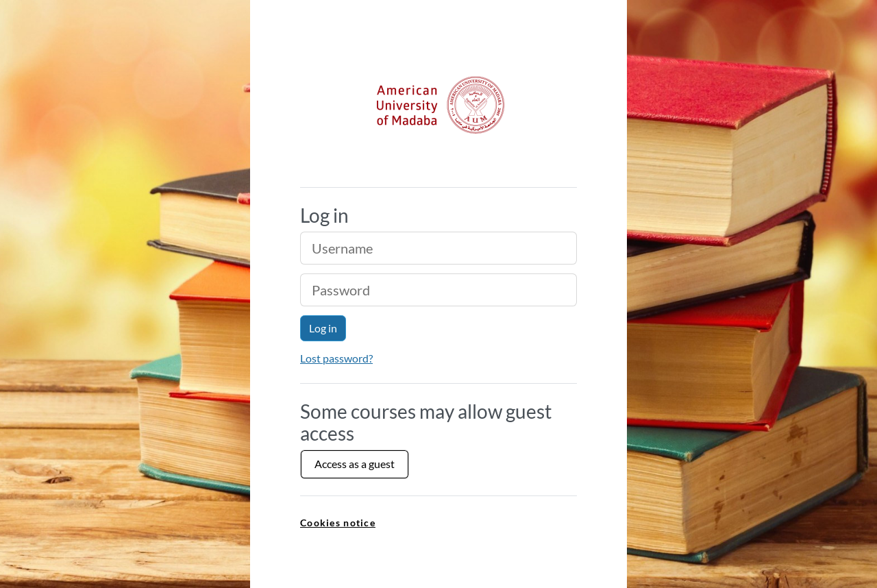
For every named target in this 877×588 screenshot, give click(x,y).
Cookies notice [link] (338, 523)
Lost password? (336, 358)
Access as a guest (355, 464)
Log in (323, 328)
